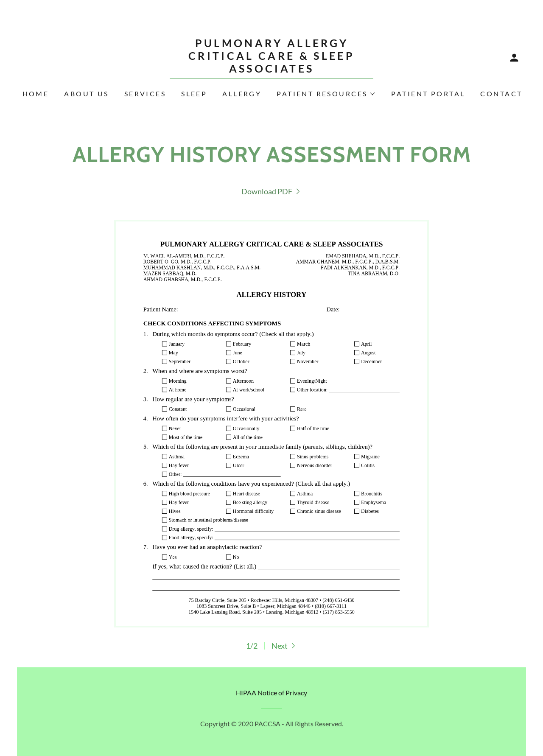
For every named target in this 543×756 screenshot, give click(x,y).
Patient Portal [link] (428, 94)
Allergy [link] (242, 94)
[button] (514, 58)
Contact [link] (501, 94)
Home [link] (36, 94)
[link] (271, 70)
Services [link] (145, 94)
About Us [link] (86, 94)
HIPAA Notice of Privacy (271, 693)
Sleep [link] (194, 94)
